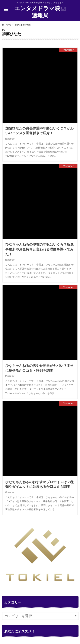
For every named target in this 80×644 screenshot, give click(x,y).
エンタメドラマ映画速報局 (40, 12)
